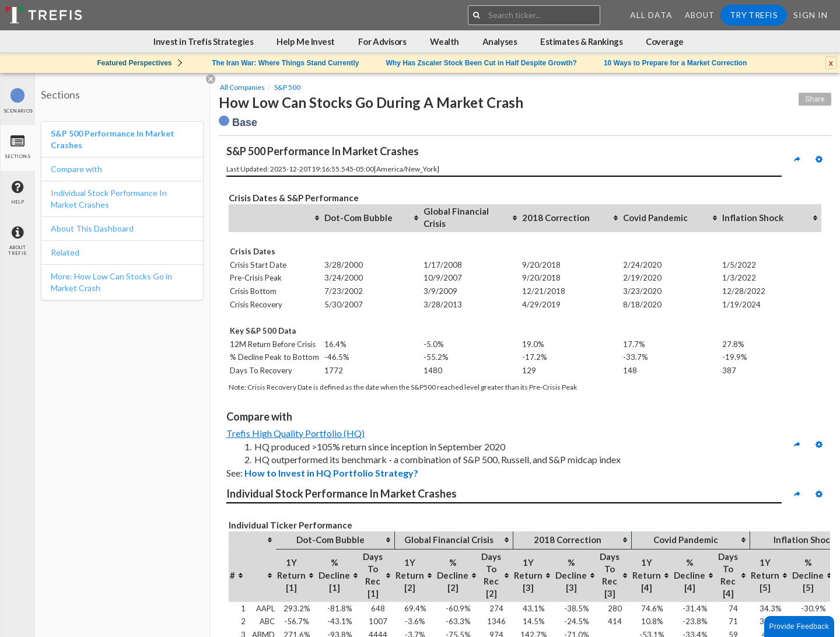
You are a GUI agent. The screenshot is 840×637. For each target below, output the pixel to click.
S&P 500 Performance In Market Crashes (113, 139)
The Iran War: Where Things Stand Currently (285, 63)
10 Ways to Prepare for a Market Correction (675, 63)
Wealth (444, 41)
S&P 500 (287, 87)
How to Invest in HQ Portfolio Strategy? (331, 473)
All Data (651, 15)
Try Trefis (754, 15)
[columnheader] (276, 218)
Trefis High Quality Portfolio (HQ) (295, 433)
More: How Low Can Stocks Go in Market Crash (111, 282)
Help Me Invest (306, 41)
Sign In (811, 15)
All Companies (242, 87)
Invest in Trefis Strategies (203, 41)
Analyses (500, 41)
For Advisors (382, 41)
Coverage (664, 41)
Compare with (76, 169)
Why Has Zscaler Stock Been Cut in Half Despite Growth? (481, 63)
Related (65, 252)
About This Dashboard (92, 228)
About (700, 15)
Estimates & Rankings (581, 41)
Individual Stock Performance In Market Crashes (109, 199)
